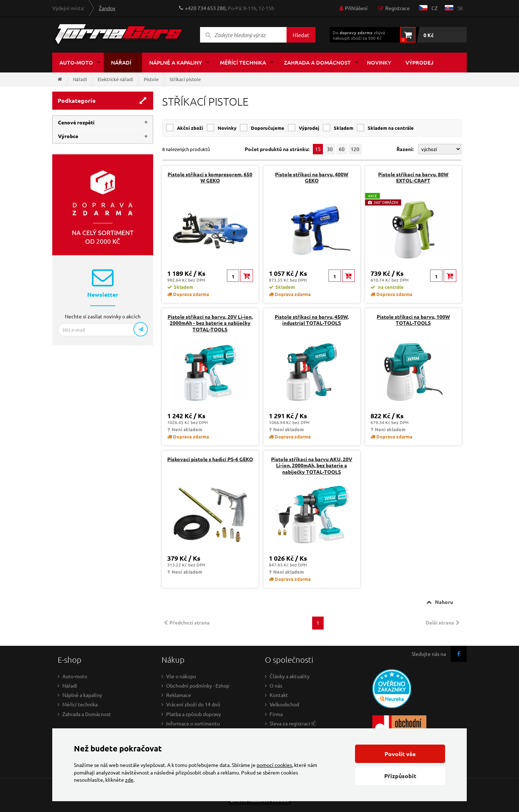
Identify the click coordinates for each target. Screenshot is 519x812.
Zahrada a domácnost (317, 62)
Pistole (151, 79)
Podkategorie (77, 100)
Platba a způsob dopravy (194, 714)
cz (434, 8)
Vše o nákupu (181, 676)
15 (318, 149)
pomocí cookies (274, 765)
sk (460, 8)
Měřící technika (243, 62)
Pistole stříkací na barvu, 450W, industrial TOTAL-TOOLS (312, 320)
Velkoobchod (284, 704)
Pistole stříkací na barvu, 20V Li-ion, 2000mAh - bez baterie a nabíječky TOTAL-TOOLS (210, 323)
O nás (276, 685)
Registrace (398, 8)
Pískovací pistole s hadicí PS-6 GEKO (210, 459)
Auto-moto (76, 62)
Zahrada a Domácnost (87, 714)
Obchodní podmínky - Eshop (198, 685)
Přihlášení (356, 8)
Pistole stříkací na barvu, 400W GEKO (312, 177)
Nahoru (444, 602)
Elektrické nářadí (115, 79)
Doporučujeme (268, 128)
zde (129, 780)
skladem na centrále (391, 128)
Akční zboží (190, 128)
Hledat (301, 35)
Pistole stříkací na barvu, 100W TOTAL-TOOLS (413, 320)
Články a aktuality (290, 676)
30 (330, 149)
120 (355, 149)
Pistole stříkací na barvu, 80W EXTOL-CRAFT (413, 177)
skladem (343, 128)
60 (342, 149)
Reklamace (179, 695)
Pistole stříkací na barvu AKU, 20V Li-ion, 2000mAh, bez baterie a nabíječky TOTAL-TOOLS (312, 465)
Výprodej (420, 62)
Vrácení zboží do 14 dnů (193, 704)
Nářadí (121, 62)
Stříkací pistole (185, 79)
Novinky (379, 62)
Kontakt (279, 695)
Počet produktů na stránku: (277, 149)
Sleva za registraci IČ (293, 723)
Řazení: (405, 149)
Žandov (107, 8)
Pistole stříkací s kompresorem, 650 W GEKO (210, 177)
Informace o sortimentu (193, 723)
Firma (276, 714)
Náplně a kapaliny (176, 62)
